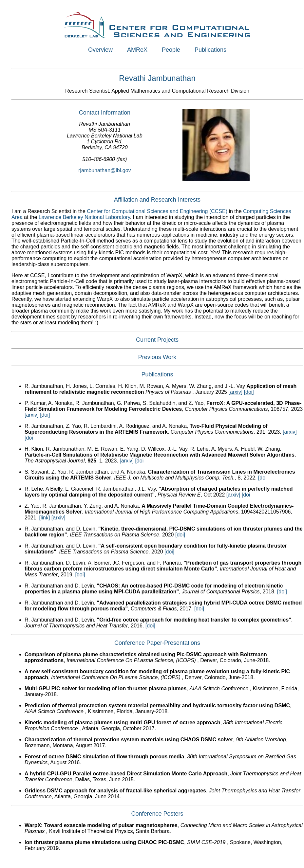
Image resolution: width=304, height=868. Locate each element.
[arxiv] (235, 392)
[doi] (249, 392)
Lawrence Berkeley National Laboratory (84, 217)
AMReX (137, 50)
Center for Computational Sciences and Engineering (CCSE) (157, 211)
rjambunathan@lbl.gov (104, 170)
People (171, 50)
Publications (210, 50)
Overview (100, 50)
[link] (44, 518)
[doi (29, 438)
